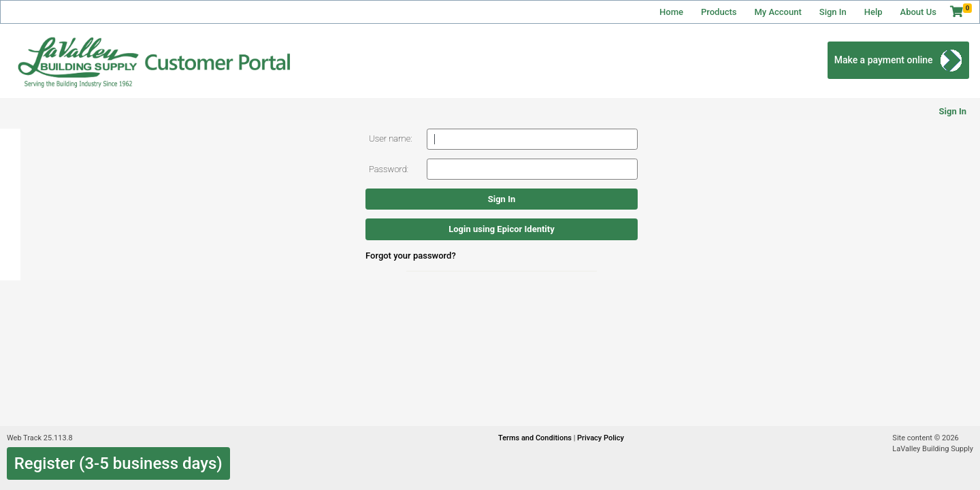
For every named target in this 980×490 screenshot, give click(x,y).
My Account (778, 12)
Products (719, 12)
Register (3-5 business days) (118, 463)
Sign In (833, 12)
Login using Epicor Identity (501, 229)
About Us (918, 12)
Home (671, 12)
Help (873, 12)
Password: (389, 169)
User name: (391, 138)
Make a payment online (884, 60)
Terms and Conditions (536, 438)
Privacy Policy (601, 438)
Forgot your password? (411, 256)
